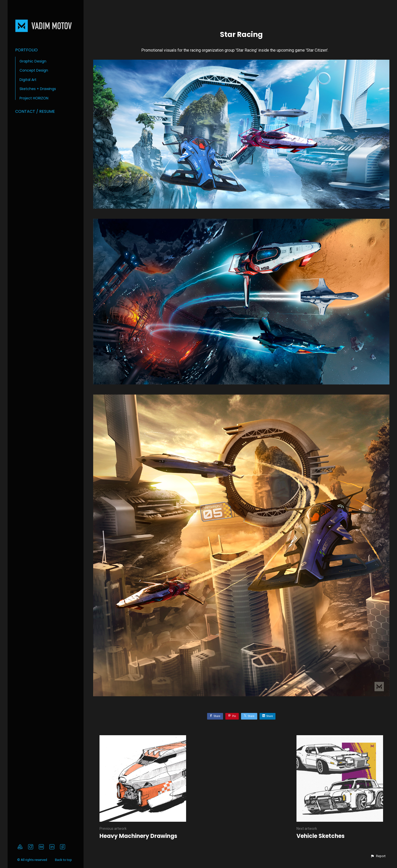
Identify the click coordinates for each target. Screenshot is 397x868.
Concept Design (34, 70)
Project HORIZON (34, 98)
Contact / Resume (35, 111)
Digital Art (28, 80)
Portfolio (26, 50)
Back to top (64, 860)
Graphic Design (33, 61)
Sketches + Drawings (38, 89)
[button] (378, 856)
